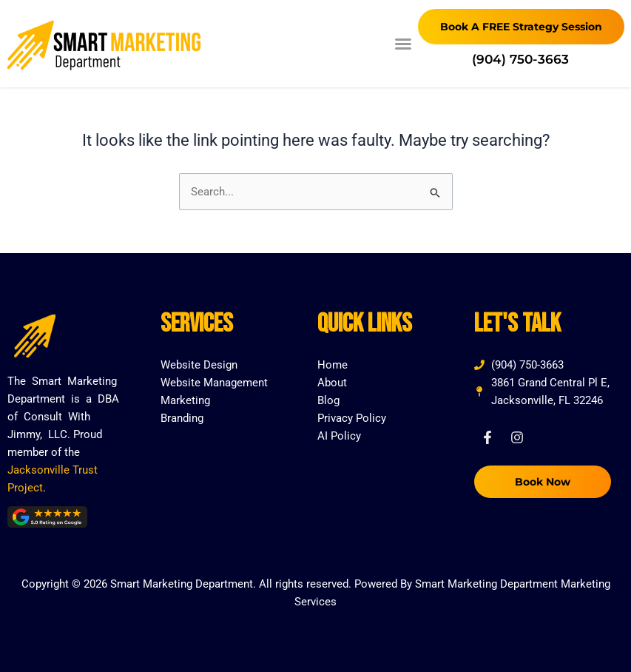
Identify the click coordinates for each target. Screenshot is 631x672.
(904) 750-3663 (520, 59)
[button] (403, 44)
